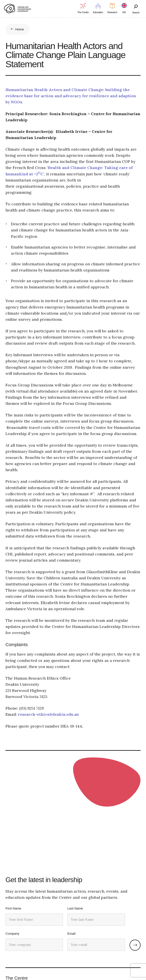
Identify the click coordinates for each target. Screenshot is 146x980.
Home (20, 29)
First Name (13, 908)
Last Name (75, 908)
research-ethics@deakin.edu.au (48, 714)
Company (12, 934)
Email (71, 934)
